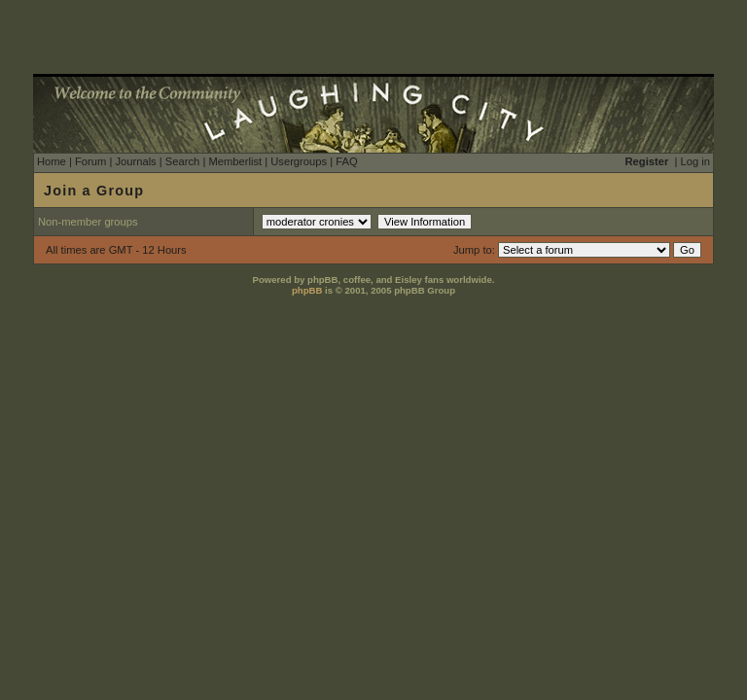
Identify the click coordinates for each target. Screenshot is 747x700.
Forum (90, 161)
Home (52, 161)
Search (182, 161)
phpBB (307, 290)
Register (647, 161)
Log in (695, 161)
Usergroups (299, 161)
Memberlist (235, 161)
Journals (135, 161)
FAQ (346, 161)
